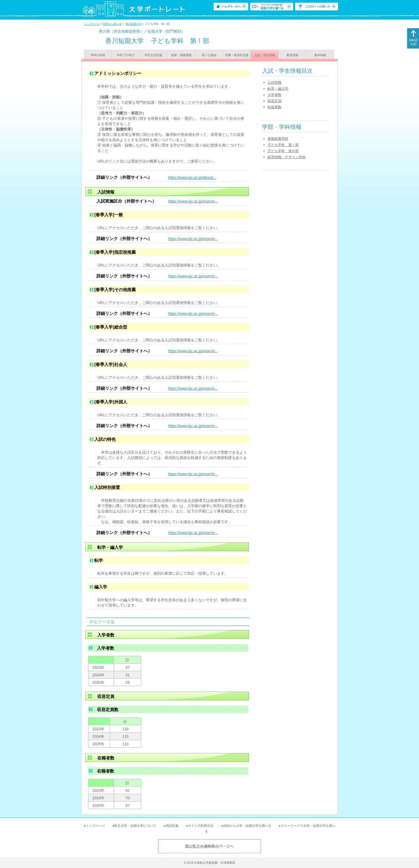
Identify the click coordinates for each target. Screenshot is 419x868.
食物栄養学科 (278, 139)
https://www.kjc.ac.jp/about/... (192, 178)
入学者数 (274, 95)
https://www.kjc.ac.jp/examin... (193, 201)
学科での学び (126, 55)
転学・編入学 (278, 89)
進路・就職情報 (181, 55)
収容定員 (274, 101)
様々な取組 (209, 55)
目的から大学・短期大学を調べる (247, 826)
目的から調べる (112, 24)
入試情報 (274, 82)
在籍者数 (274, 107)
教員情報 (292, 55)
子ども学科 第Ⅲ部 (283, 151)
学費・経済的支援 (237, 55)
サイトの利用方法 (201, 826)
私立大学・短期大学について (135, 826)
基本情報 (320, 55)
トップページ (92, 24)
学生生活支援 (153, 55)
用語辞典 (172, 826)
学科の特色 (98, 55)
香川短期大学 (134, 24)
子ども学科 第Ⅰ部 (283, 145)
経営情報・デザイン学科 (287, 157)
